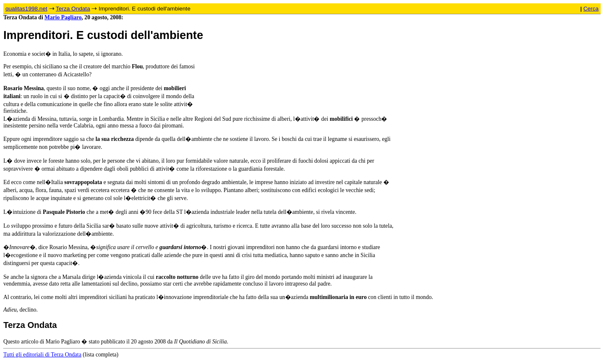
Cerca (591, 9)
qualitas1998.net (26, 9)
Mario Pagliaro (63, 17)
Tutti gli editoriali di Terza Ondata (42, 355)
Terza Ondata (73, 9)
